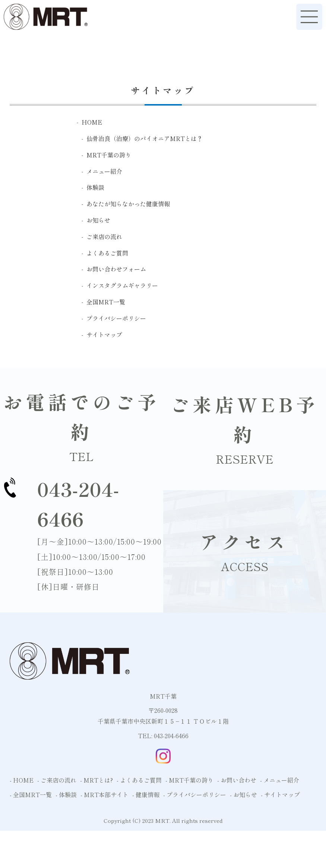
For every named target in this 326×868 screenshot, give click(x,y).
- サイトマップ (280, 795)
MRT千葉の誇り (109, 155)
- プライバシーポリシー (195, 795)
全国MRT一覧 (106, 302)
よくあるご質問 (107, 253)
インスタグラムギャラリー (122, 285)
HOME (92, 122)
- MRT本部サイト (105, 795)
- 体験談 (66, 795)
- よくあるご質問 (139, 780)
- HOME (22, 780)
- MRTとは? (96, 780)
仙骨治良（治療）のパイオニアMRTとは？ (145, 138)
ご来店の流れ (104, 236)
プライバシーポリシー (116, 318)
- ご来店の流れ (57, 780)
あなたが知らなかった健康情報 (128, 204)
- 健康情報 (146, 795)
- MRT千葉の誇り (189, 780)
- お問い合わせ (237, 780)
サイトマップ (104, 335)
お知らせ (98, 220)
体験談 (95, 187)
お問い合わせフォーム (116, 269)
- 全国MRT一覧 (31, 795)
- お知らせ (243, 795)
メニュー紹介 (104, 171)
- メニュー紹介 (280, 780)
